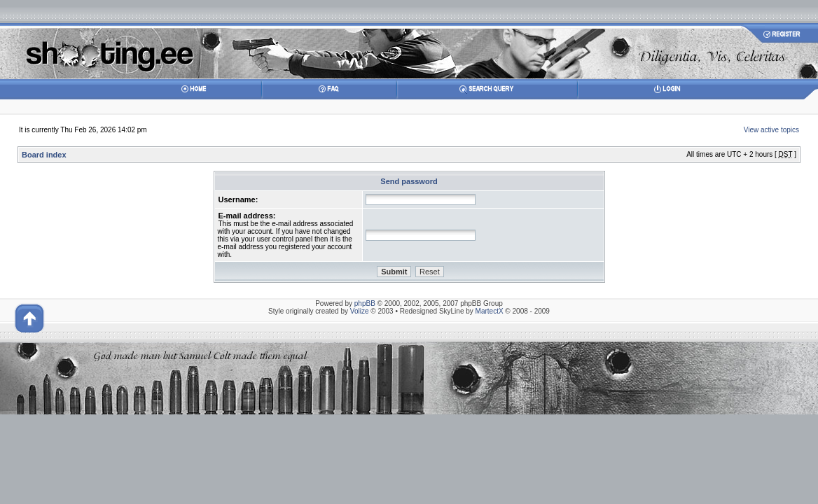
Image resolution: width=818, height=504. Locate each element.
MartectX (490, 311)
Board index (44, 155)
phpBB (365, 303)
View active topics (771, 130)
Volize (360, 311)
